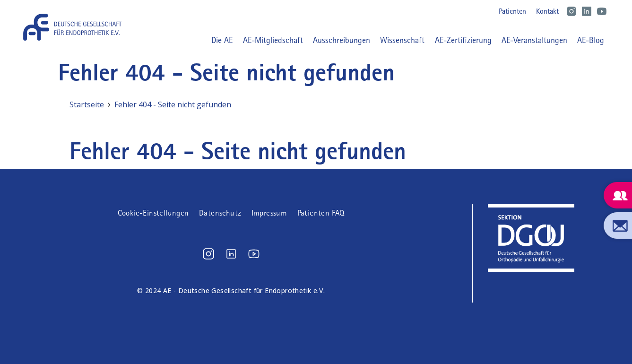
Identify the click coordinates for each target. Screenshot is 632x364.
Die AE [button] (222, 40)
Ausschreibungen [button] (342, 40)
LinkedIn (587, 11)
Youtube (602, 11)
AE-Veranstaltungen (534, 40)
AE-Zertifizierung (463, 40)
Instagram (571, 11)
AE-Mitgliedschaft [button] (273, 40)
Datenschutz (220, 213)
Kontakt (547, 11)
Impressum (269, 213)
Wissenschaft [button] (402, 40)
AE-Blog (591, 40)
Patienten (512, 11)
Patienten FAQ (321, 213)
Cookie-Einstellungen (153, 213)
